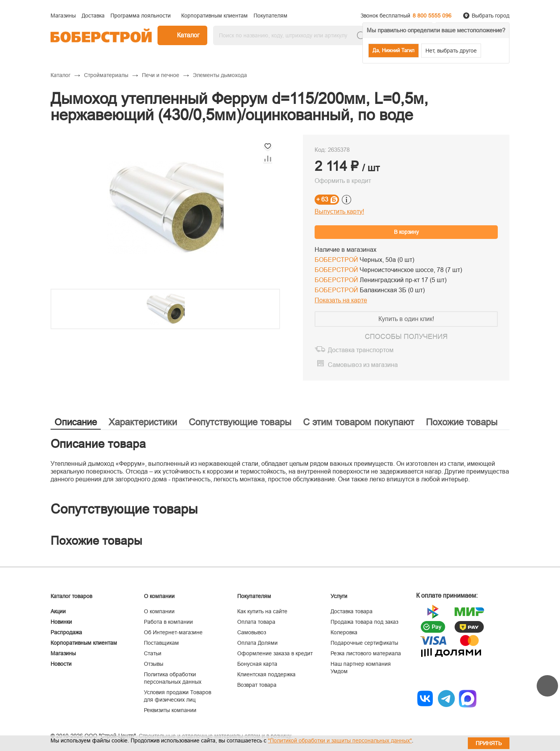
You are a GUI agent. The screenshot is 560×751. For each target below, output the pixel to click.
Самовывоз (252, 632)
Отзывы (154, 664)
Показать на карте (341, 300)
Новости (61, 664)
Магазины (63, 653)
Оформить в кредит (343, 181)
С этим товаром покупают (359, 422)
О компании (159, 611)
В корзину (406, 232)
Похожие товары (462, 422)
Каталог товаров (71, 596)
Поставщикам (161, 643)
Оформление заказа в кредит (275, 653)
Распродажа (66, 632)
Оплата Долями (257, 643)
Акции (58, 611)
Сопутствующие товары (240, 422)
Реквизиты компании (170, 710)
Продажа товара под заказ (364, 622)
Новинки (61, 622)
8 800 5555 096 (432, 16)
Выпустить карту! (339, 211)
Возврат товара (257, 685)
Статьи (153, 653)
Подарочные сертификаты (364, 643)
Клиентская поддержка (266, 674)
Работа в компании (168, 622)
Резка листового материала (366, 653)
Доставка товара (352, 611)
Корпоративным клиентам (84, 643)
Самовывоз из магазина (363, 365)
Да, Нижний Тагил (394, 50)
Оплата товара (256, 622)
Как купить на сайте (262, 611)
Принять (489, 743)
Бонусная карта (257, 664)
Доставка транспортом (361, 350)
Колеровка (344, 632)
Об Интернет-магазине (173, 632)
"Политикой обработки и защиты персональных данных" (340, 740)
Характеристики (143, 422)
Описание (76, 422)
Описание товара (98, 444)
